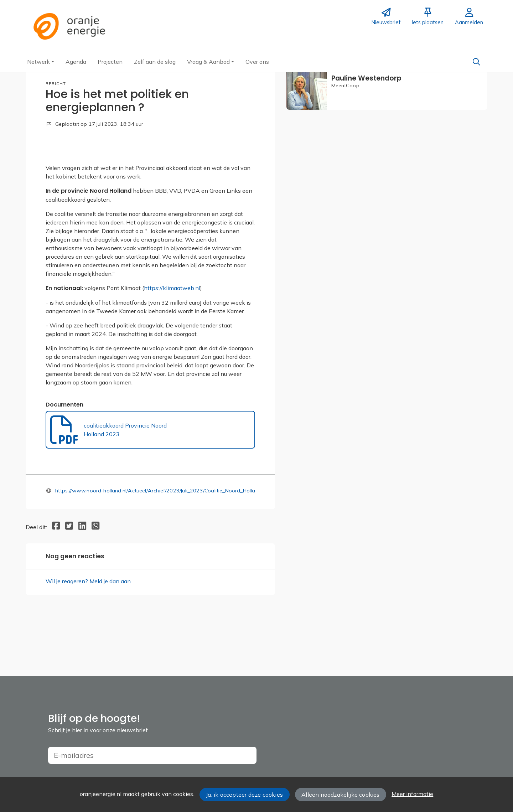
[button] (41, 62)
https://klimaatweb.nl (172, 329)
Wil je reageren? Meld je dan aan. (89, 622)
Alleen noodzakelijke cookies (340, 795)
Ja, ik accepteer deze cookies (244, 795)
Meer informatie (412, 794)
